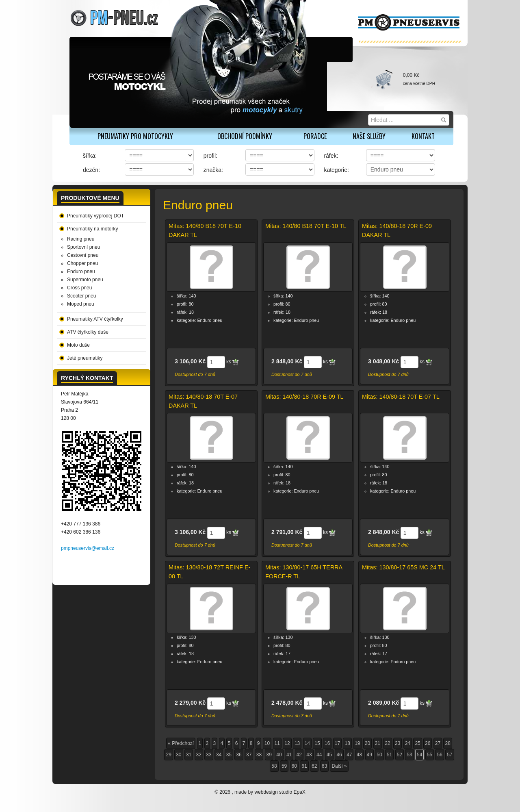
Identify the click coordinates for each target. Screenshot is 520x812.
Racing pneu (81, 239)
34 (219, 755)
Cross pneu (79, 288)
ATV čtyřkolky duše (88, 332)
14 (307, 743)
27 (438, 743)
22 (387, 743)
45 (329, 755)
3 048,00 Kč (383, 361)
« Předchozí (181, 743)
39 (269, 755)
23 (398, 743)
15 (317, 743)
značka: (213, 170)
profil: (210, 156)
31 (189, 755)
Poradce (315, 136)
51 (389, 755)
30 (179, 755)
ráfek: (331, 156)
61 (304, 766)
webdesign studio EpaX (280, 792)
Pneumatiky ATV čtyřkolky (95, 319)
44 (319, 755)
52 (400, 755)
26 (428, 743)
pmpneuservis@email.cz (88, 548)
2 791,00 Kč (287, 532)
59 (284, 766)
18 (347, 743)
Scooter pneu (81, 296)
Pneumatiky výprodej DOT (95, 216)
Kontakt (423, 136)
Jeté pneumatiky (85, 358)
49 (369, 755)
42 (299, 755)
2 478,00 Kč (287, 703)
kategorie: (336, 170)
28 (447, 743)
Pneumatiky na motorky (92, 229)
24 (408, 743)
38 (259, 755)
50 (379, 755)
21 (378, 743)
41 (289, 755)
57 (450, 755)
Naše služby (369, 136)
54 (419, 755)
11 (277, 743)
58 (274, 766)
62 (314, 766)
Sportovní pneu (83, 247)
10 (267, 743)
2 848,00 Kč (287, 361)
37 (249, 755)
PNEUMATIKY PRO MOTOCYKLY (135, 136)
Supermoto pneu (85, 280)
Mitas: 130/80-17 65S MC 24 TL (403, 567)
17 (337, 743)
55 (430, 755)
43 (309, 755)
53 (409, 755)
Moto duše (78, 345)
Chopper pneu (82, 263)
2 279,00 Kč (190, 703)
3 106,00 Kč (190, 361)
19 (357, 743)
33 (209, 755)
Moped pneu (81, 304)
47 (349, 755)
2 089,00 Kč (383, 703)
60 (294, 766)
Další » (339, 766)
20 (367, 743)
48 (359, 755)
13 (297, 743)
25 (417, 743)
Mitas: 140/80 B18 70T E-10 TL (306, 226)
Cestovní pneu (83, 255)
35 (229, 755)
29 (168, 755)
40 (279, 755)
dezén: (91, 170)
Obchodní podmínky (245, 136)
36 (239, 755)
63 (324, 766)
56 (439, 755)
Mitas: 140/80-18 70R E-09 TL (304, 397)
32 (199, 755)
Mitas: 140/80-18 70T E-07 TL (401, 397)
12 (287, 743)
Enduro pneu (81, 271)
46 (339, 755)
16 (327, 743)
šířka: (90, 156)
